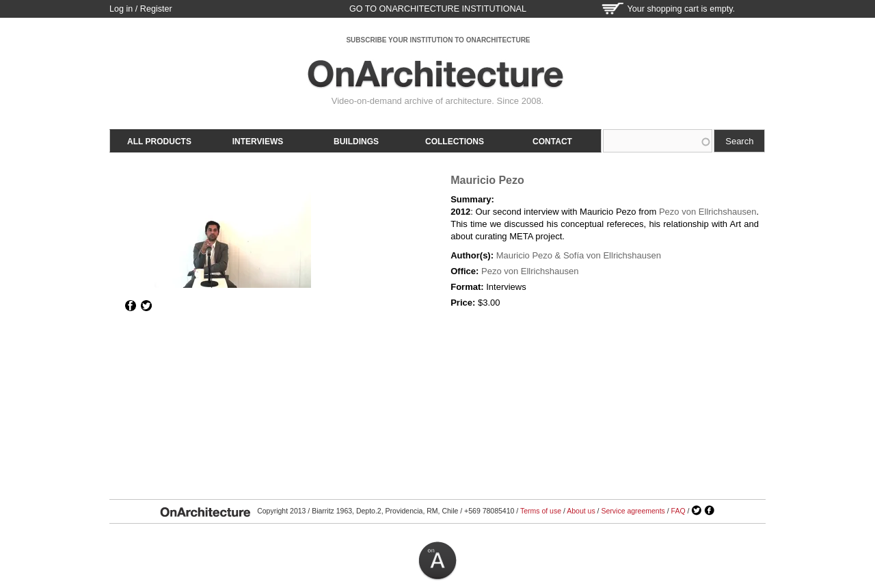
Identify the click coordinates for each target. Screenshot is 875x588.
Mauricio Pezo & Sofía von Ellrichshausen (579, 255)
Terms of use (541, 511)
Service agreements (633, 511)
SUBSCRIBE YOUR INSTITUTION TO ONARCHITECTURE (438, 40)
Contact (552, 142)
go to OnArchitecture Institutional (438, 9)
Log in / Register (141, 9)
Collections (455, 142)
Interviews (258, 142)
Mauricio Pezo (487, 180)
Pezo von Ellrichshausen (708, 212)
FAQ (678, 511)
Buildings (356, 142)
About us (581, 511)
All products (159, 142)
